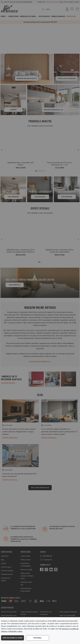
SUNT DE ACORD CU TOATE (12, 638)
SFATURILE (38, 638)
